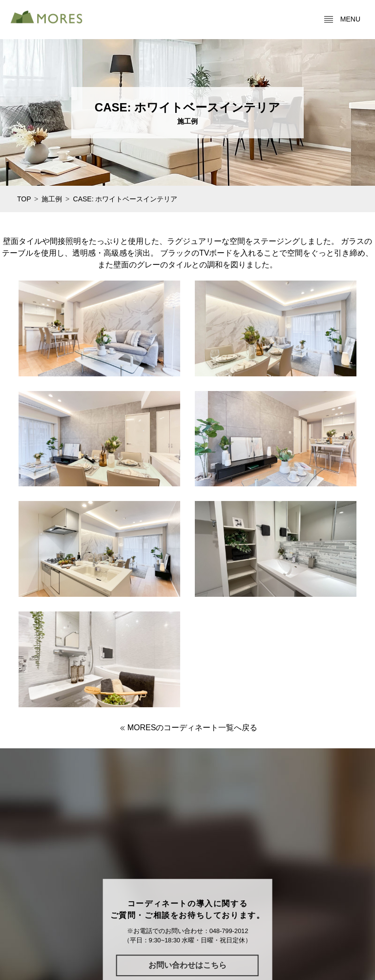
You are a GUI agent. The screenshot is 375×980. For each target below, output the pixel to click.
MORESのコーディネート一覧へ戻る (188, 728)
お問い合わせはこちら (187, 965)
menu (342, 20)
